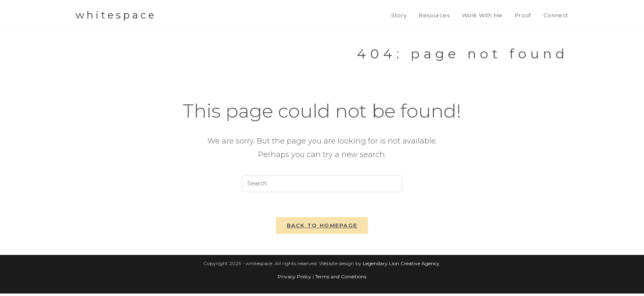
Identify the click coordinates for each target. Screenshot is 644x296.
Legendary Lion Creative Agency (401, 266)
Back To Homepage (322, 225)
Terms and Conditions (341, 279)
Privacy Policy (294, 279)
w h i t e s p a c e (115, 15)
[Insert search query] (322, 184)
